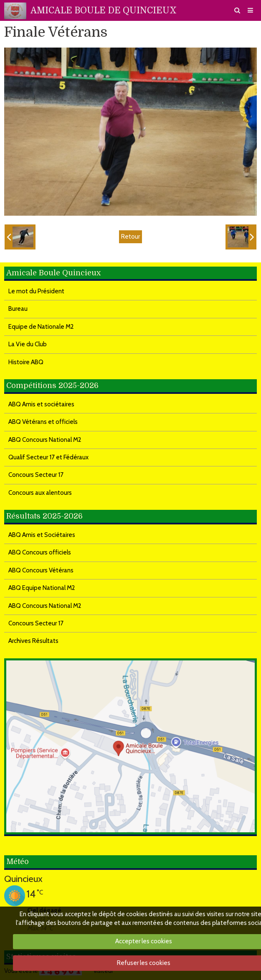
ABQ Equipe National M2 (42, 588)
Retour (130, 237)
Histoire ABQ (26, 362)
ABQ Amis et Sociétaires (42, 535)
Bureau (18, 309)
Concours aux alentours (40, 493)
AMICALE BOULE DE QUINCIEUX (104, 10)
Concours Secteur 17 (36, 475)
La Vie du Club (28, 344)
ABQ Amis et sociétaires (41, 404)
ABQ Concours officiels (40, 552)
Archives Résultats (33, 641)
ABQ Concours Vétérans (41, 570)
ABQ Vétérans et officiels (43, 422)
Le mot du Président (36, 291)
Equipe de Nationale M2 (41, 327)
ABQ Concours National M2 (45, 440)
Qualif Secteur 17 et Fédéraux (48, 457)
